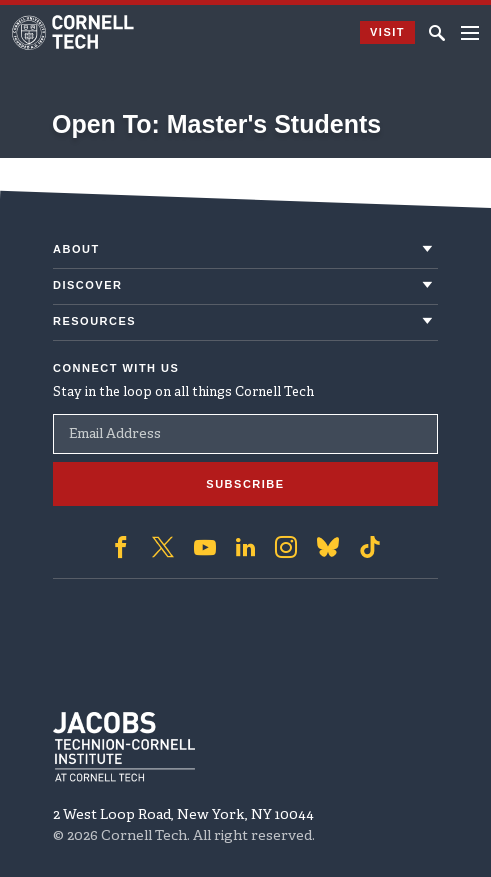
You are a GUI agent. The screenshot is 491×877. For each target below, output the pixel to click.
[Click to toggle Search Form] (437, 33)
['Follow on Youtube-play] (205, 547)
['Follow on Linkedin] (245, 547)
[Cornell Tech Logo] (74, 32)
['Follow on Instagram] (286, 547)
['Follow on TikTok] (370, 547)
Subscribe (245, 484)
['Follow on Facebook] (121, 547)
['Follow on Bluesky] (328, 547)
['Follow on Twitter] (163, 547)
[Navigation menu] (470, 33)
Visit (387, 32)
